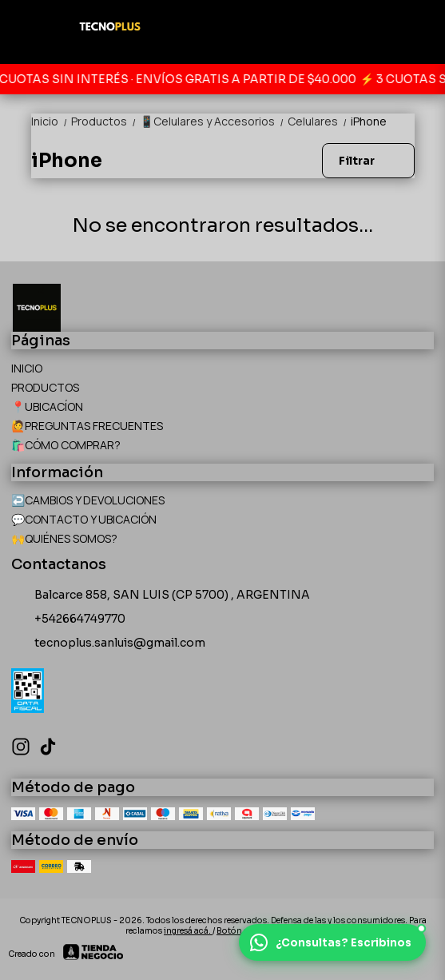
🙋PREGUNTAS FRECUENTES (87, 426)
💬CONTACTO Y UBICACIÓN (84, 519)
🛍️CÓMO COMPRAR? (66, 445)
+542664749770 (68, 619)
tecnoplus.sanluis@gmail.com (108, 643)
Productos (105, 121)
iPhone (369, 121)
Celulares (319, 121)
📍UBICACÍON (47, 406)
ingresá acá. (188, 931)
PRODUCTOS (45, 387)
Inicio (51, 121)
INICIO (27, 368)
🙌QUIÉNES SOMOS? (64, 538)
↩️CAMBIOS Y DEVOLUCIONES (88, 500)
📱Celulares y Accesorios (214, 121)
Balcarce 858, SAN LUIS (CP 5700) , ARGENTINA (161, 596)
